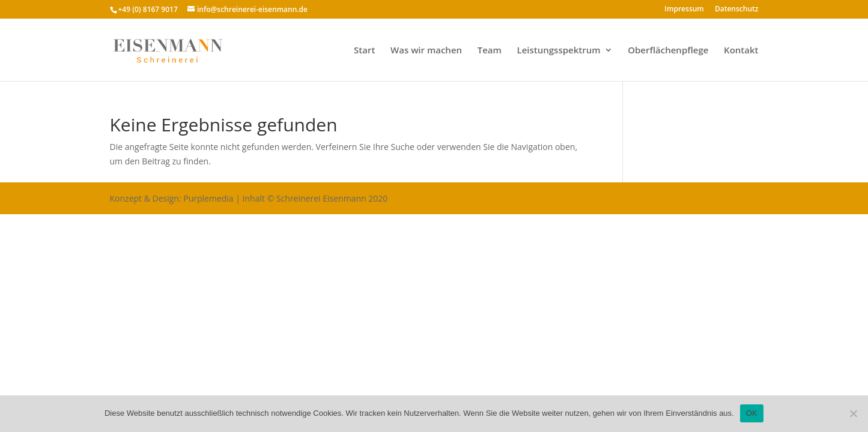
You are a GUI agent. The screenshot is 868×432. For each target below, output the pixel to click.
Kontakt (741, 51)
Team (490, 51)
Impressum (684, 10)
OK (752, 413)
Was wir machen (426, 51)
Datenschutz (737, 10)
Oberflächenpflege (668, 51)
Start (364, 51)
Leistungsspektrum (559, 51)
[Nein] (853, 413)
